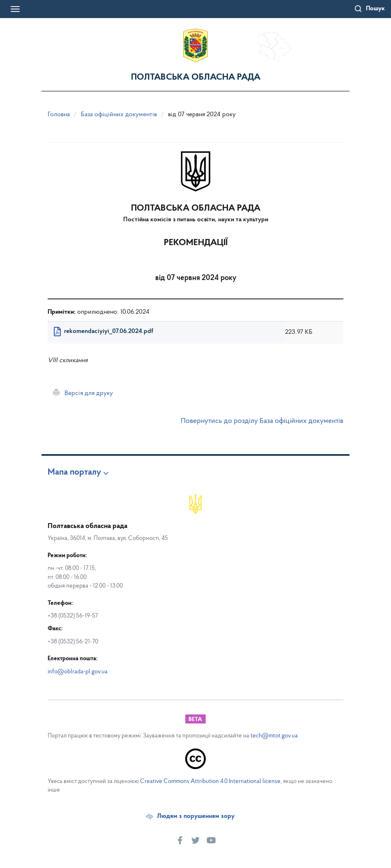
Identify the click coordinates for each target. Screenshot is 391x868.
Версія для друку (83, 393)
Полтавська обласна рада (196, 77)
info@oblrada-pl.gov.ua (78, 672)
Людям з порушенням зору (196, 816)
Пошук (375, 9)
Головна (59, 115)
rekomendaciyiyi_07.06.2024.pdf (109, 331)
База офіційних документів (119, 115)
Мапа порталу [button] (74, 473)
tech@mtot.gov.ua (274, 736)
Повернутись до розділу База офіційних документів (262, 421)
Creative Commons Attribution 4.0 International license (210, 782)
